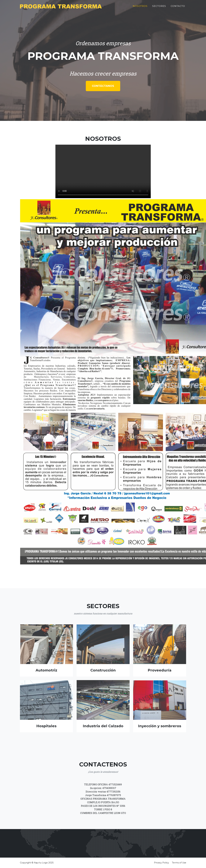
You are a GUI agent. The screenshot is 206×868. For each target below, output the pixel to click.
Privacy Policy (161, 863)
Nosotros (140, 7)
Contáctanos (103, 86)
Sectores (159, 7)
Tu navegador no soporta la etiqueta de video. (103, 171)
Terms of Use (179, 863)
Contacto (178, 7)
